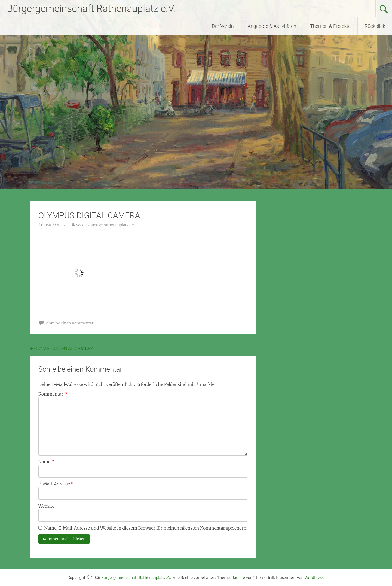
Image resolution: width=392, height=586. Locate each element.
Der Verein (223, 26)
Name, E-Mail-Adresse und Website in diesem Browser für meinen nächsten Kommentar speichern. (146, 528)
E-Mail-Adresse (56, 484)
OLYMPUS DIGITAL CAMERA (62, 348)
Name (46, 462)
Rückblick (375, 26)
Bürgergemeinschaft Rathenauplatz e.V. (91, 9)
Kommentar (53, 394)
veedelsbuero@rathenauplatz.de (105, 225)
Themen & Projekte (330, 26)
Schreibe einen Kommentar (69, 323)
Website (46, 506)
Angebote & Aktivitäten (272, 26)
